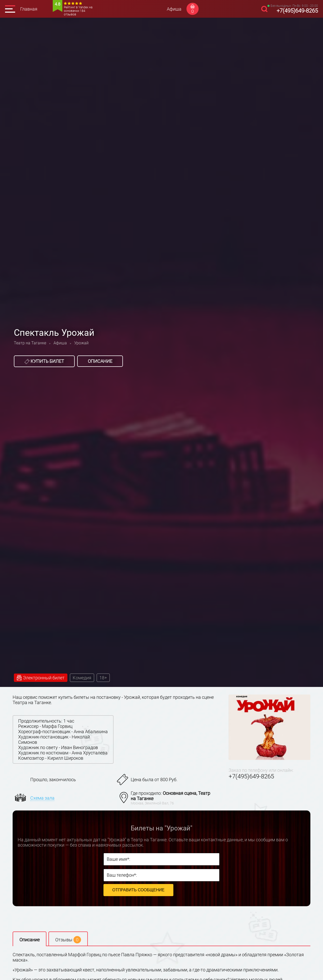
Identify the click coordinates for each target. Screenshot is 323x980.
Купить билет (44, 361)
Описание (100, 361)
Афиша (174, 9)
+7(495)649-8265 (297, 11)
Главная (29, 9)
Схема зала (42, 798)
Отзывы (68, 940)
